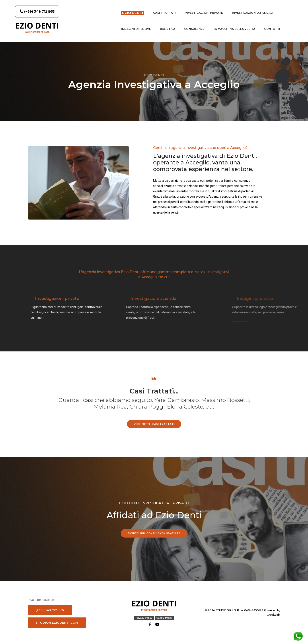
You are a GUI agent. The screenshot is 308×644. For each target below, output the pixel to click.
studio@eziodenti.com (57, 622)
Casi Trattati (164, 13)
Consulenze (194, 29)
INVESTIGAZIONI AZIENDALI (253, 13)
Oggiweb (273, 614)
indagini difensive (136, 29)
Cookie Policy (164, 618)
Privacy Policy (144, 618)
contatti (272, 29)
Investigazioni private (204, 13)
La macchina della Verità (234, 29)
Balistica (168, 29)
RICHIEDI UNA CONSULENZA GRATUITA (154, 533)
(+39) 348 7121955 (37, 11)
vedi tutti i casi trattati (154, 424)
